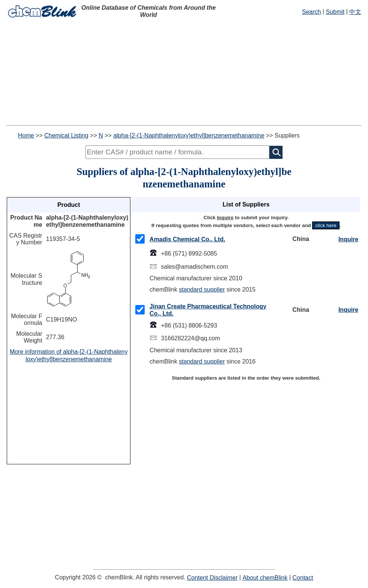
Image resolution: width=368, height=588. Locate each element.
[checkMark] (140, 239)
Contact (303, 578)
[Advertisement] (184, 73)
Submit (335, 12)
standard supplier (202, 290)
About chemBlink (265, 578)
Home (26, 135)
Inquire (348, 239)
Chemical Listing (66, 135)
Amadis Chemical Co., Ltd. (187, 239)
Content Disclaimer (212, 578)
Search (312, 12)
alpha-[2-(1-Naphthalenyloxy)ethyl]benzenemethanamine (189, 135)
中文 (355, 12)
